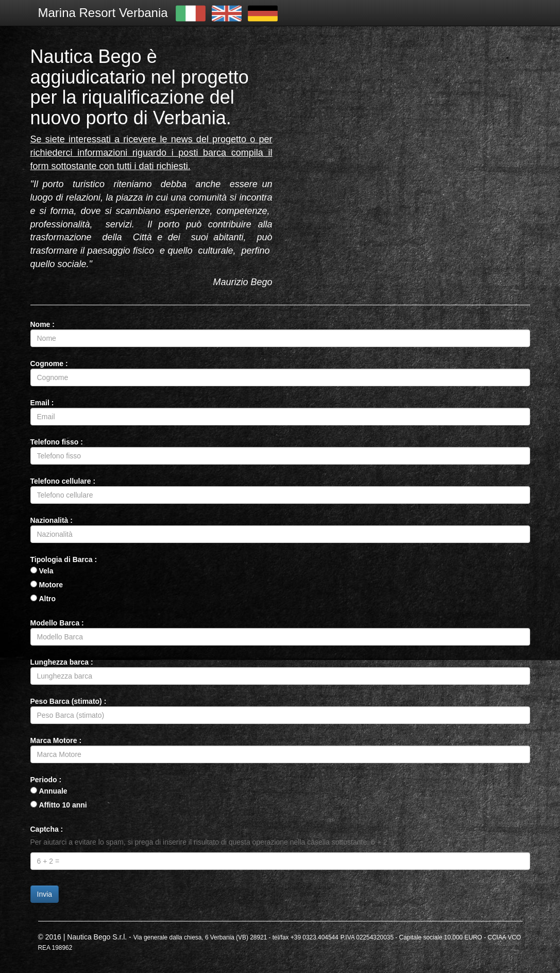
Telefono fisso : (57, 442)
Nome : (43, 324)
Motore (51, 585)
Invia (45, 894)
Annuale (53, 791)
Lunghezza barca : (62, 662)
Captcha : (47, 829)
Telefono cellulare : (63, 481)
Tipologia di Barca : (64, 559)
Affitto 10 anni (63, 805)
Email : (42, 403)
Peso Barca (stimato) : (69, 701)
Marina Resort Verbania (103, 13)
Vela (46, 571)
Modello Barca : (57, 623)
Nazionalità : (52, 520)
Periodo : (46, 780)
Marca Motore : (56, 740)
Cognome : (49, 364)
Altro (47, 599)
